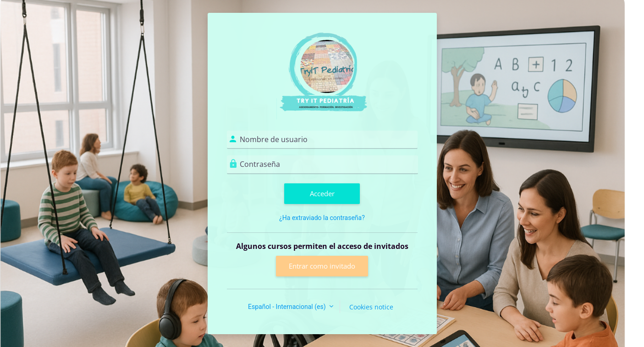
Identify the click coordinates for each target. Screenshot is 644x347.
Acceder (322, 193)
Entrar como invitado (322, 266)
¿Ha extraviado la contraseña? (322, 218)
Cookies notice (371, 307)
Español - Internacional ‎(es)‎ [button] (288, 307)
